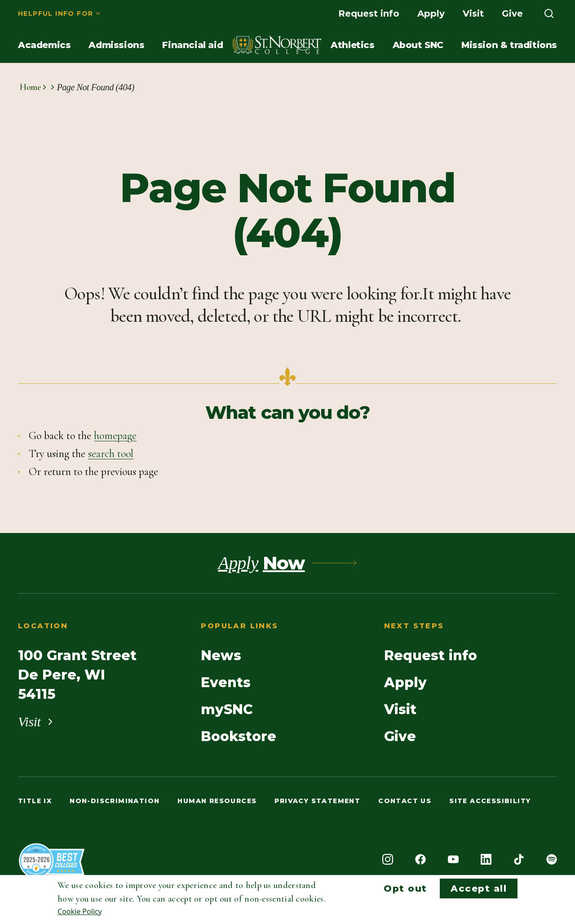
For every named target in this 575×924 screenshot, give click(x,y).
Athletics (352, 45)
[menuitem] (60, 13)
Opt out (405, 888)
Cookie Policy (80, 911)
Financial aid (192, 45)
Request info (369, 13)
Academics (44, 45)
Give (512, 13)
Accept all (479, 888)
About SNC (418, 45)
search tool (111, 454)
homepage (115, 436)
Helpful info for (55, 13)
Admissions (116, 45)
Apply (431, 13)
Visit (473, 13)
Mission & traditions (509, 45)
